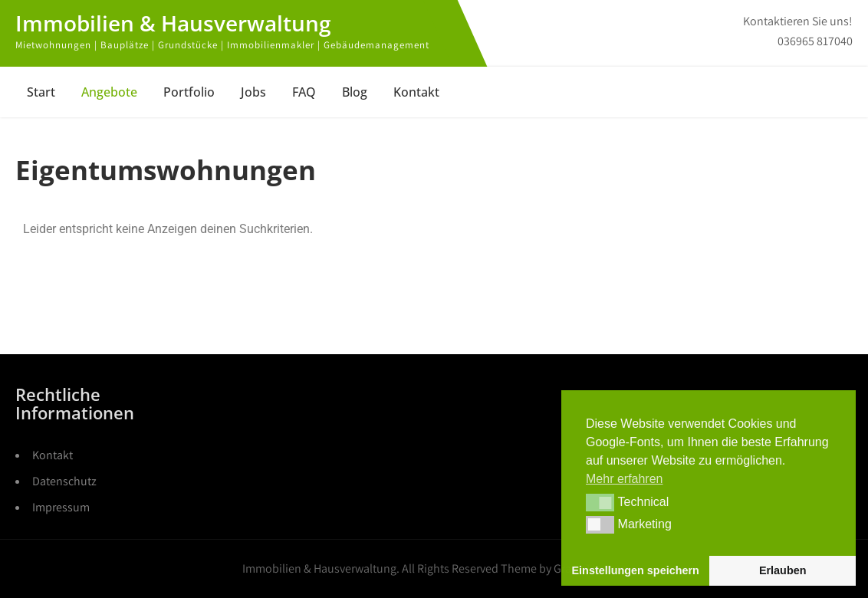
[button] (600, 502)
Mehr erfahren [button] (625, 479)
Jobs (253, 92)
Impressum (61, 507)
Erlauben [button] (783, 570)
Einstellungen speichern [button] (636, 570)
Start (41, 92)
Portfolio (189, 92)
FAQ (304, 92)
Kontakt (416, 92)
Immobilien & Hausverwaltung (173, 23)
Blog (355, 92)
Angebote (109, 92)
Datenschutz (64, 481)
